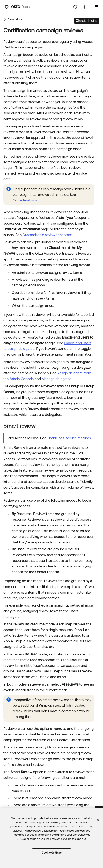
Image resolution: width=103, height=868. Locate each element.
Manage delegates (57, 379)
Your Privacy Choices (72, 831)
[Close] (98, 820)
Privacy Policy (32, 831)
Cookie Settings (51, 853)
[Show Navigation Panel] (97, 7)
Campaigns (15, 19)
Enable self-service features (69, 438)
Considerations (25, 200)
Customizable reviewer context (47, 235)
